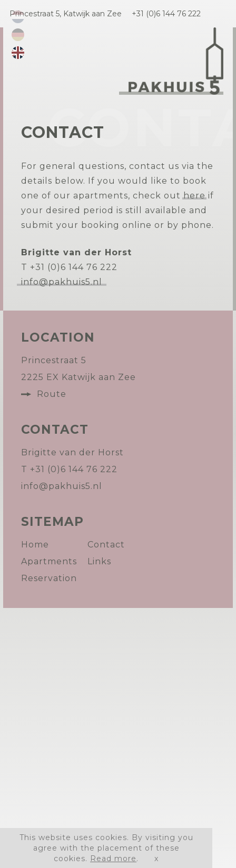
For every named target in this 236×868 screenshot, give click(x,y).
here (194, 196)
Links (99, 561)
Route (52, 394)
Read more (113, 859)
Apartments (49, 561)
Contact (106, 545)
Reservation (49, 578)
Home (35, 545)
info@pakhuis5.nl (62, 282)
